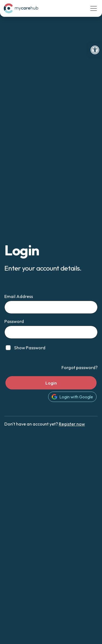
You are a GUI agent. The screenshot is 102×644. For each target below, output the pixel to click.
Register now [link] (72, 424)
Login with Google (72, 397)
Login (51, 383)
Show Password (30, 348)
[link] (95, 50)
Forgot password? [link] (80, 367)
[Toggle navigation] (94, 8)
